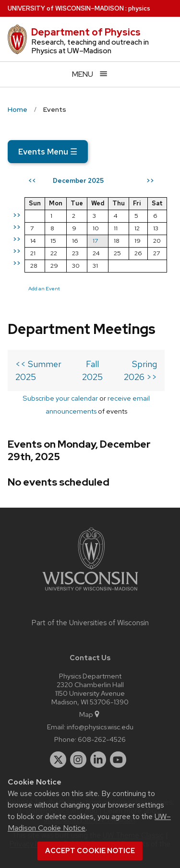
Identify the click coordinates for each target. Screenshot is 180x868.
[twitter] (58, 760)
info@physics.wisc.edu (100, 727)
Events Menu (48, 152)
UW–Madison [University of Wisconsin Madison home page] (66, 8)
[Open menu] (90, 74)
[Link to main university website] (90, 592)
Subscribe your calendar (60, 398)
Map (90, 714)
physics (139, 8)
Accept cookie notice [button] (90, 851)
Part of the (90, 623)
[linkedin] (98, 760)
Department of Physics (86, 32)
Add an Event (44, 288)
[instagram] (78, 760)
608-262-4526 (102, 739)
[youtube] (118, 760)
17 (95, 241)
